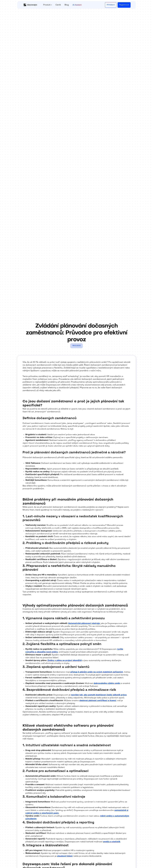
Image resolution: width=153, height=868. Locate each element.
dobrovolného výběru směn (107, 683)
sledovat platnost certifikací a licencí (98, 701)
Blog (67, 5)
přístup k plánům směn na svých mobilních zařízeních (97, 672)
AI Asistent (77, 5)
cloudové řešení (65, 856)
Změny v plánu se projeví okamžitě (65, 661)
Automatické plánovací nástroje (84, 624)
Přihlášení (111, 5)
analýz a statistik (112, 842)
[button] (48, 5)
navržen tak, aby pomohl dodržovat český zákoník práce (99, 695)
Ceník (58, 5)
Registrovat (124, 5)
